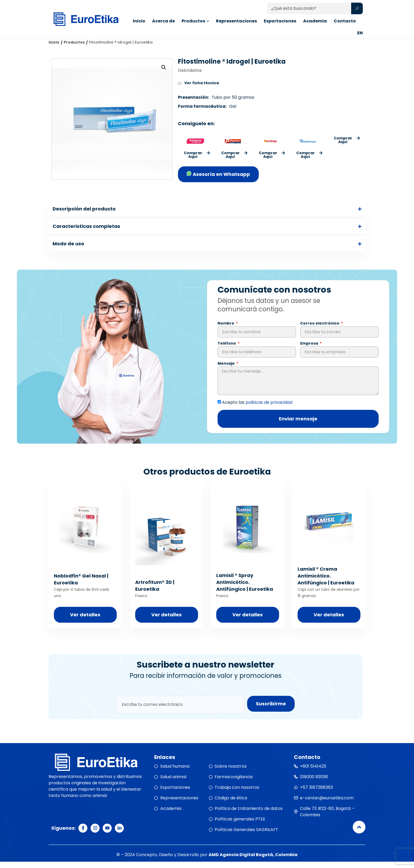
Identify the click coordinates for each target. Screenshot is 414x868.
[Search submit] (357, 8)
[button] (164, 74)
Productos (74, 49)
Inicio (54, 49)
